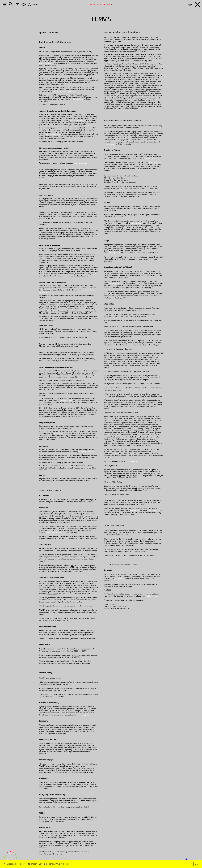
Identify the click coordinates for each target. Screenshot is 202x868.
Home (36, 5)
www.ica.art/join (67, 401)
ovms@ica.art (120, 578)
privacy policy (85, 715)
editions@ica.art (109, 144)
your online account (46, 63)
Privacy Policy (78, 99)
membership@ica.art (78, 121)
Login (190, 5)
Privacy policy (62, 864)
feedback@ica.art (151, 596)
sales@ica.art (58, 434)
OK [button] (196, 864)
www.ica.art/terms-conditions (64, 92)
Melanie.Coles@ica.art (54, 532)
